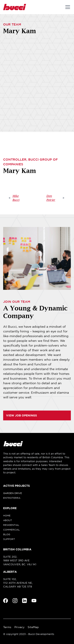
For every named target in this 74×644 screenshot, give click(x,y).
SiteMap (33, 627)
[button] (67, 7)
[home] (15, 7)
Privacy (19, 627)
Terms (7, 627)
